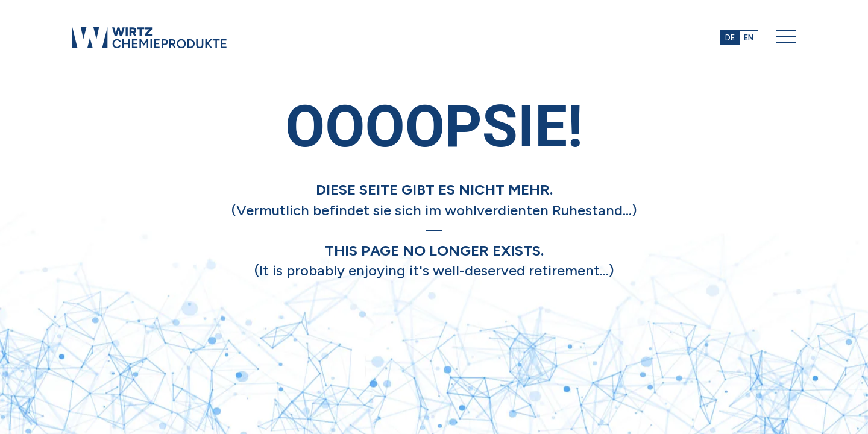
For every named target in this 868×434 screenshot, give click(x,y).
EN (749, 38)
